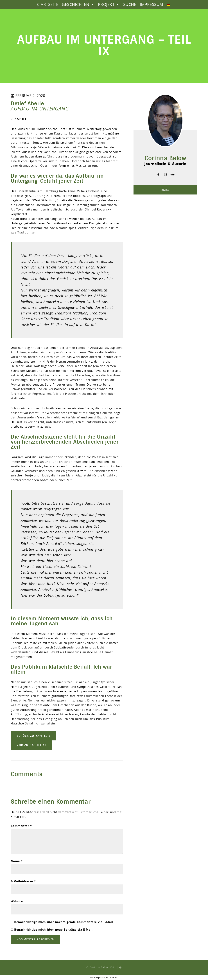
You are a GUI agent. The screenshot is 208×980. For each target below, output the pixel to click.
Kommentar (21, 826)
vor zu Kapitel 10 (32, 745)
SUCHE (130, 4)
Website (17, 901)
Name (17, 861)
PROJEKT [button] (109, 4)
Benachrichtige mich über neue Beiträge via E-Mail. (54, 930)
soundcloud (173, 175)
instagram (165, 175)
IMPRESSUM (151, 4)
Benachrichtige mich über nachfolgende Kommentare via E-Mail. (64, 922)
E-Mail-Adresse (23, 881)
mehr (165, 190)
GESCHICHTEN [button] (78, 4)
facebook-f (158, 175)
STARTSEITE (47, 4)
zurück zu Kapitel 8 (34, 736)
